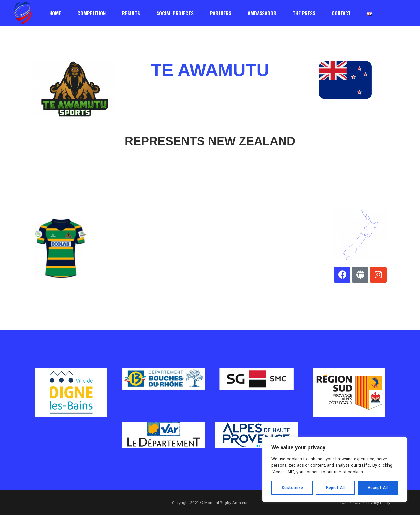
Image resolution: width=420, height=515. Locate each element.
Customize (292, 488)
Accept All (378, 488)
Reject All (335, 488)
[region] (335, 469)
